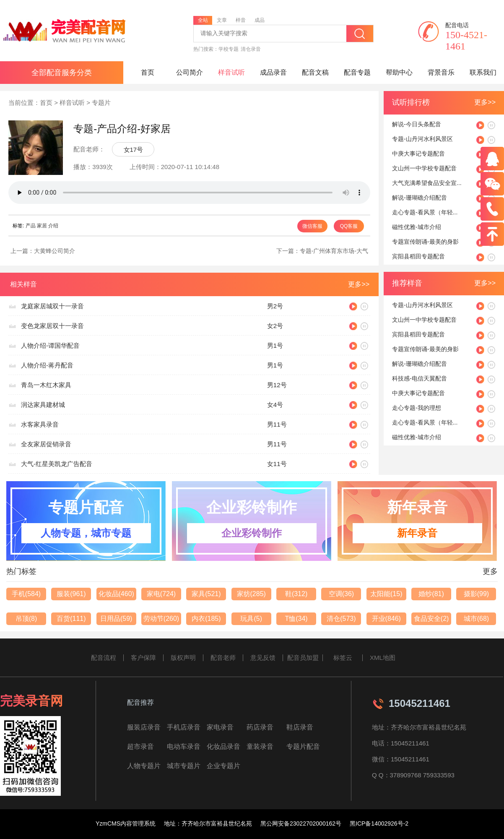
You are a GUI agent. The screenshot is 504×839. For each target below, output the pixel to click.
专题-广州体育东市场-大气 (334, 251)
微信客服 (312, 226)
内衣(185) (206, 619)
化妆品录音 (223, 747)
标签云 (343, 658)
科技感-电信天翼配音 (420, 378)
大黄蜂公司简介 (55, 251)
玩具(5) (251, 619)
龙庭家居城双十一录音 (52, 306)
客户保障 (143, 658)
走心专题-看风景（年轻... (425, 212)
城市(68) (476, 619)
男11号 (277, 424)
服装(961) (71, 594)
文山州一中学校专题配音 (424, 168)
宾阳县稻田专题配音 (418, 256)
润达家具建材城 (43, 405)
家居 (42, 226)
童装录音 (260, 747)
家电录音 (220, 727)
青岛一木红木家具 (46, 385)
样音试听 (231, 72)
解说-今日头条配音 (417, 124)
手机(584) (26, 594)
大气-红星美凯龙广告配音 (57, 464)
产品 (31, 226)
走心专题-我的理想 (417, 408)
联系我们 (483, 72)
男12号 (277, 385)
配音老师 (223, 658)
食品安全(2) (431, 619)
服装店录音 (144, 727)
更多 (490, 571)
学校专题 (229, 49)
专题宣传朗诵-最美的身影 (425, 242)
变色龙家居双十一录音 (52, 326)
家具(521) (206, 594)
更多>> (485, 102)
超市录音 (140, 747)
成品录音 (273, 72)
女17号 (134, 150)
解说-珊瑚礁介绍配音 (420, 198)
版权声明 (183, 658)
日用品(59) (116, 619)
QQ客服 (349, 226)
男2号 (275, 306)
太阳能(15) (386, 594)
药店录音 (260, 727)
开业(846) (386, 619)
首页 (148, 72)
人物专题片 (144, 766)
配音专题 (357, 72)
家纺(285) (251, 594)
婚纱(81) (431, 594)
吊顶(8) (26, 619)
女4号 (275, 405)
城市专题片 (184, 766)
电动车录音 (184, 747)
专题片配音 (303, 747)
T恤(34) (296, 619)
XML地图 (383, 658)
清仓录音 (251, 49)
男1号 (275, 345)
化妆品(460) (116, 594)
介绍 (53, 226)
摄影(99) (476, 594)
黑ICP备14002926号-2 (379, 823)
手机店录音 (184, 727)
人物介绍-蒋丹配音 (47, 365)
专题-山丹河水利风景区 (422, 139)
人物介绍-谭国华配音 (50, 345)
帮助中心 (399, 72)
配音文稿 (315, 72)
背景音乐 (441, 72)
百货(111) (71, 619)
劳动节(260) (161, 619)
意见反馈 (263, 658)
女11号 (277, 464)
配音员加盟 (303, 658)
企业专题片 (223, 766)
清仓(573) (341, 619)
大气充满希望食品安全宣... (427, 183)
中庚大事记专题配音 (418, 154)
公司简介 (190, 72)
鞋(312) (296, 594)
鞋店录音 (300, 727)
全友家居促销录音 (46, 444)
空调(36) (341, 594)
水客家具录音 (40, 424)
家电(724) (161, 594)
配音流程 (104, 658)
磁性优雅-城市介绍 (417, 227)
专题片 (101, 103)
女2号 (275, 326)
